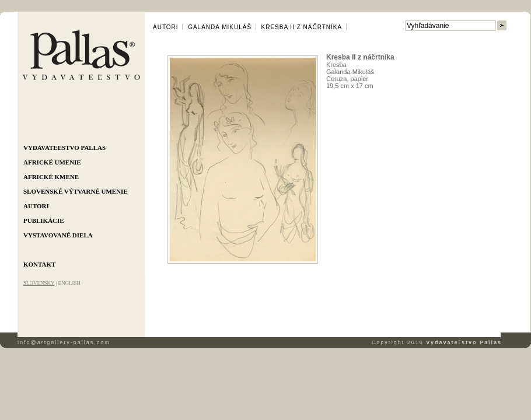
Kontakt (39, 264)
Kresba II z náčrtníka (302, 27)
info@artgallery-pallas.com (64, 342)
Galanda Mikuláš (220, 27)
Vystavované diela (58, 235)
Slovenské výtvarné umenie (76, 191)
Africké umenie (52, 162)
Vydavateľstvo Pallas (64, 148)
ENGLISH (69, 283)
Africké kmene (51, 177)
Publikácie (44, 220)
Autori (36, 206)
